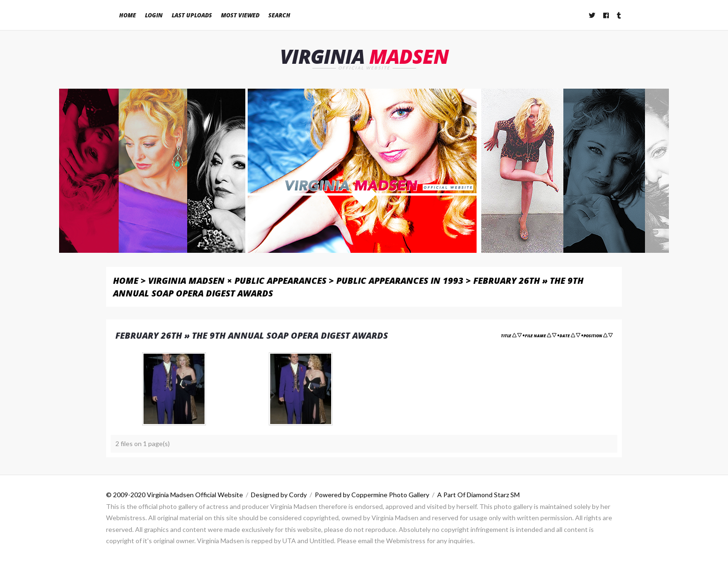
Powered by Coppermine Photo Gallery (372, 495)
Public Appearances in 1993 (400, 280)
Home (128, 15)
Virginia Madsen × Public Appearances (237, 280)
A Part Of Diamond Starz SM (478, 495)
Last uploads (192, 15)
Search (279, 15)
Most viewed (240, 15)
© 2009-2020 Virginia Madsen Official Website (174, 495)
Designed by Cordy (279, 495)
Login (154, 15)
